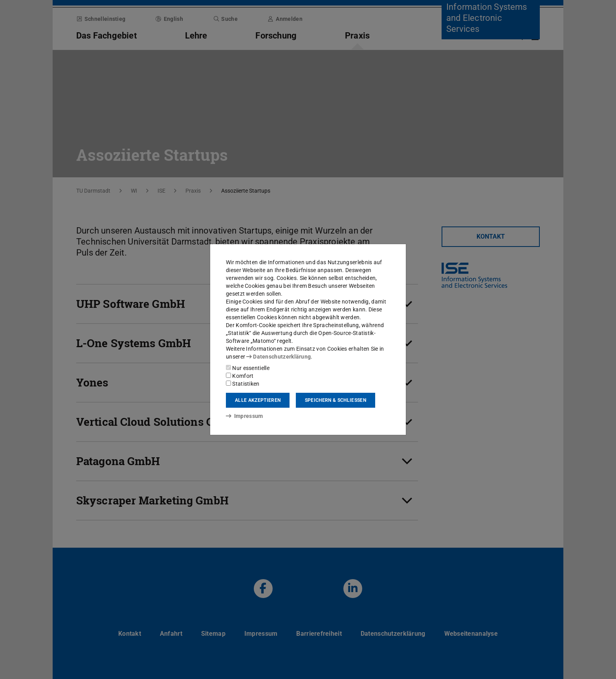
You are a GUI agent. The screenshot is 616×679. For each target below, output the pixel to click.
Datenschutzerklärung (279, 357)
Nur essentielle (248, 368)
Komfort (240, 376)
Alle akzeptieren (258, 400)
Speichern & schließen (335, 400)
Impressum (245, 416)
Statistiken (243, 384)
